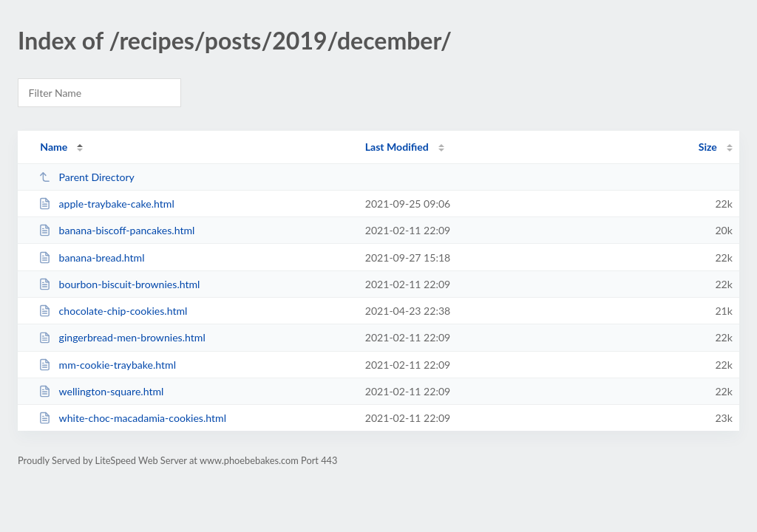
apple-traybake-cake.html (106, 204)
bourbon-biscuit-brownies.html (119, 284)
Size (708, 147)
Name (54, 147)
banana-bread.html (91, 258)
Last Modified (397, 147)
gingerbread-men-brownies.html (122, 337)
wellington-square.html (101, 391)
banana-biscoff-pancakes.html (116, 230)
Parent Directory (86, 177)
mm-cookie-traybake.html (107, 365)
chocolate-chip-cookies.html (113, 311)
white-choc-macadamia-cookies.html (132, 418)
